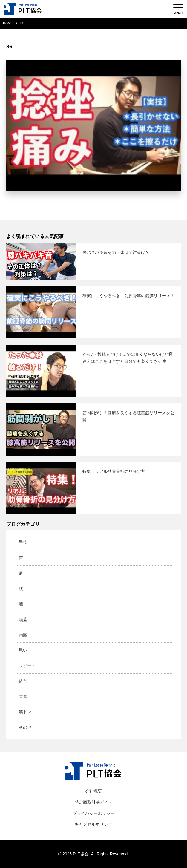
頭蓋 (23, 619)
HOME (8, 23)
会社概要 (93, 791)
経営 (23, 681)
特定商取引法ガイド (93, 802)
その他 (25, 727)
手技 (23, 542)
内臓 (23, 635)
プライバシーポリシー (93, 813)
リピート (27, 665)
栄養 (23, 697)
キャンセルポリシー (93, 824)
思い (23, 650)
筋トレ (25, 712)
